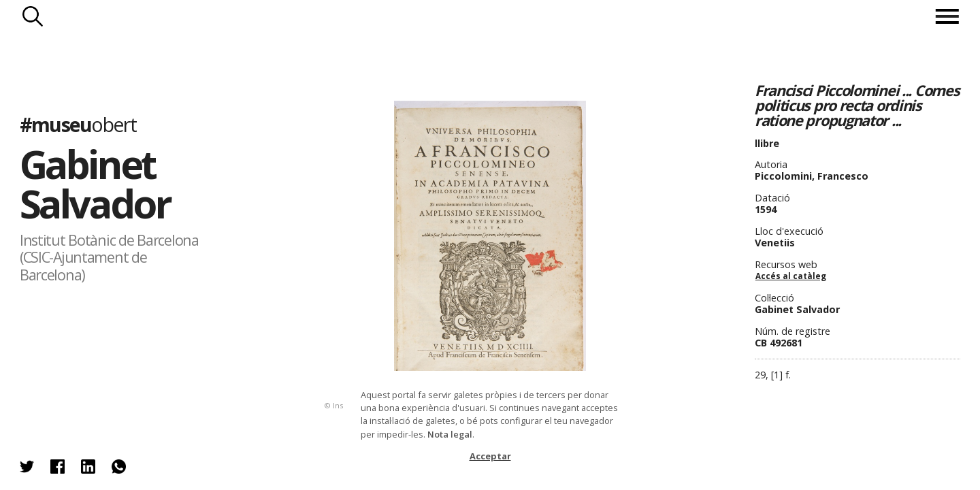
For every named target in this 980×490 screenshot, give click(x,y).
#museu (78, 124)
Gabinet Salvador (95, 183)
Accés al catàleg (791, 276)
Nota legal (450, 434)
